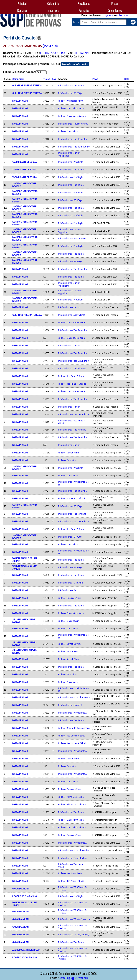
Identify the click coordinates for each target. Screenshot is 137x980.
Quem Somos (115, 10)
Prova (95, 79)
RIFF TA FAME (82, 53)
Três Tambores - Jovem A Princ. (73, 124)
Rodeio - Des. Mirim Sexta (70, 873)
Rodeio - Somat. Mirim (69, 453)
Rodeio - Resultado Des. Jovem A (74, 728)
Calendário (53, 4)
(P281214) (50, 46)
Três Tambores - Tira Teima (71, 85)
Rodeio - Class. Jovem (68, 621)
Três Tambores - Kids (68, 590)
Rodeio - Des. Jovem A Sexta (71, 736)
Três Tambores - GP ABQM (70, 93)
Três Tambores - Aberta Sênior (72, 238)
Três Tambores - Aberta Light (71, 315)
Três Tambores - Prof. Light (70, 162)
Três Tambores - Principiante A (72, 713)
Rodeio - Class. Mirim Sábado (72, 116)
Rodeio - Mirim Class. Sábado (72, 804)
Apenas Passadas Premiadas (75, 64)
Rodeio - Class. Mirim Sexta (71, 108)
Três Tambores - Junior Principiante (69, 284)
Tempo (47, 79)
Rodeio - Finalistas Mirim (70, 598)
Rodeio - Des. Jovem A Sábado (73, 743)
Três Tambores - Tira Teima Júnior (74, 147)
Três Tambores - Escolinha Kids (73, 858)
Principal (22, 4)
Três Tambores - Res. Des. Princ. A (74, 361)
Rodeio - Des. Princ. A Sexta (71, 376)
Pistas (115, 4)
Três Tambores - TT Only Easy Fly (73, 934)
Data (127, 79)
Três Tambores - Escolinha (70, 583)
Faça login (108, 15)
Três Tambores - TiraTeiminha (72, 368)
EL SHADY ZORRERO (52, 53)
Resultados (84, 4)
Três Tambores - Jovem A (70, 705)
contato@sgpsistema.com (74, 978)
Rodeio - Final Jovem (68, 651)
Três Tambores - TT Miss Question (74, 919)
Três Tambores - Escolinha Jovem (74, 697)
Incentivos (53, 10)
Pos (54, 79)
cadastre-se (122, 15)
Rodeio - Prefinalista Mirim (70, 101)
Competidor (18, 79)
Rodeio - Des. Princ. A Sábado (72, 384)
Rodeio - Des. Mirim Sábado (71, 881)
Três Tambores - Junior (69, 307)
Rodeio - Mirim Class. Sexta (71, 797)
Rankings (22, 10)
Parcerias (84, 10)
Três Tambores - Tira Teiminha (72, 139)
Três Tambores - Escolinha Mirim (73, 850)
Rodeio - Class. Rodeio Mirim (72, 323)
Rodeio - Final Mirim (67, 460)
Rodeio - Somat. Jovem (69, 644)
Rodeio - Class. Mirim (68, 131)
